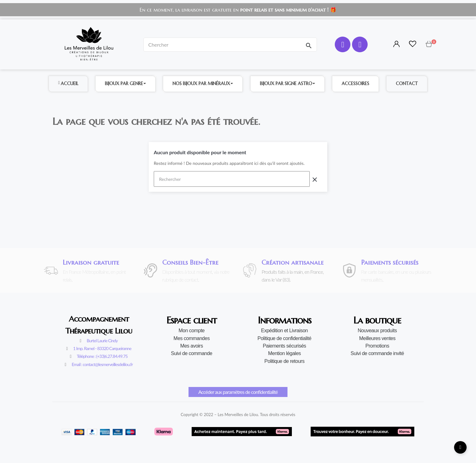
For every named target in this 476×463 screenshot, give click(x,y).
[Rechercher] (232, 179)
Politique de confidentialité (284, 338)
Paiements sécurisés (284, 346)
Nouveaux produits (377, 331)
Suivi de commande (192, 353)
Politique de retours (284, 361)
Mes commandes (191, 338)
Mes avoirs (192, 346)
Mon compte (191, 331)
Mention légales (285, 353)
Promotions (377, 346)
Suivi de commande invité (377, 353)
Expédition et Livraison (285, 331)
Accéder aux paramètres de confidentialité (238, 392)
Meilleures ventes (377, 338)
